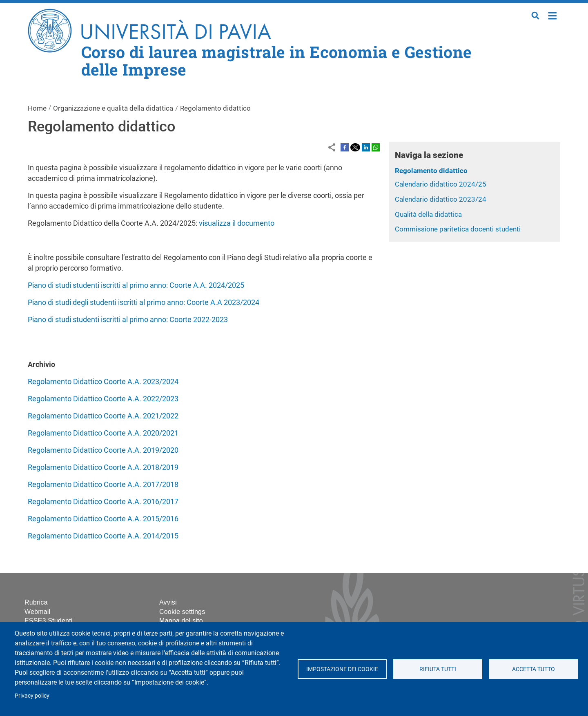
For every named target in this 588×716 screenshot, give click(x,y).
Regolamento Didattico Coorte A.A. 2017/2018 (103, 484)
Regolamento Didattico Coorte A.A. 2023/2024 (103, 381)
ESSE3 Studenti (49, 621)
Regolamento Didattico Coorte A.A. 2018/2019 (103, 467)
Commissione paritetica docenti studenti (458, 229)
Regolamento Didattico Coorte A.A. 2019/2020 (103, 450)
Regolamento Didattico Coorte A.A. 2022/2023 (103, 399)
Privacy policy (32, 696)
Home (553, 15)
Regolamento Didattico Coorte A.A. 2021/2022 (103, 416)
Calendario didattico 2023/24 (441, 199)
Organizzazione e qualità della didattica (113, 108)
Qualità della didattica (428, 214)
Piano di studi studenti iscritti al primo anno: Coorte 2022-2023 (128, 319)
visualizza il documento (237, 223)
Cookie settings (182, 612)
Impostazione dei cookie (342, 669)
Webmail (37, 612)
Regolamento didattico (431, 171)
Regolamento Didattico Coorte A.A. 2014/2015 (103, 536)
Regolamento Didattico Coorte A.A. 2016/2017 (103, 501)
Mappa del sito (181, 621)
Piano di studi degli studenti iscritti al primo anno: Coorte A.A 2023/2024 (144, 302)
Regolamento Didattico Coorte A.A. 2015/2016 (103, 519)
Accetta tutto (533, 669)
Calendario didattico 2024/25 (441, 184)
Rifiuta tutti (438, 669)
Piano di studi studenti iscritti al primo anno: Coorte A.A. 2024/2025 (136, 285)
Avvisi (168, 602)
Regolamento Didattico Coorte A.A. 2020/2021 (103, 433)
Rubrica (36, 602)
